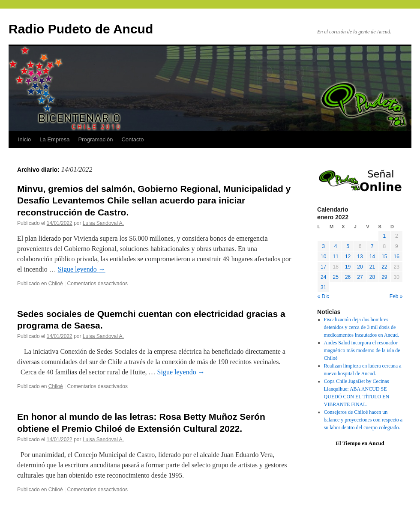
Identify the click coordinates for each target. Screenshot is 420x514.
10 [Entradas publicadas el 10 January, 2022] (323, 257)
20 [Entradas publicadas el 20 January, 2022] (360, 267)
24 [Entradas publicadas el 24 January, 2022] (323, 277)
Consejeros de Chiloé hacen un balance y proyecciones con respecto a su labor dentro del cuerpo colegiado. (363, 420)
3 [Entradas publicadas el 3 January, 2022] (323, 246)
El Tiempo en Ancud (360, 443)
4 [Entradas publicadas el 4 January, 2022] (336, 246)
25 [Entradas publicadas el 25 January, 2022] (335, 277)
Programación (95, 139)
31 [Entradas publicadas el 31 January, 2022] (323, 287)
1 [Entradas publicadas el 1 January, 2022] (384, 236)
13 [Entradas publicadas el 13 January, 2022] (360, 257)
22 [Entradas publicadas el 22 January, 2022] (384, 267)
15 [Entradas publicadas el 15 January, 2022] (384, 257)
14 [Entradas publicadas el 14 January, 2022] (372, 257)
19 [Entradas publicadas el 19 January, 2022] (348, 267)
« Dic (323, 296)
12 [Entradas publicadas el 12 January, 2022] (348, 257)
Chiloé (56, 284)
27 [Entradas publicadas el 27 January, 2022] (360, 277)
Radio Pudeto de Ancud (81, 29)
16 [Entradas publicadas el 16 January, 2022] (397, 257)
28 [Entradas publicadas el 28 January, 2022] (372, 277)
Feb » (396, 296)
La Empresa (54, 139)
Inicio (24, 139)
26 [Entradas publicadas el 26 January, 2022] (348, 277)
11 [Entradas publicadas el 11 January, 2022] (335, 257)
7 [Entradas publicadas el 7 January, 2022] (372, 246)
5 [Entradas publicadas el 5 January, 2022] (348, 246)
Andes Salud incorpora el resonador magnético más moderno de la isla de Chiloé (362, 350)
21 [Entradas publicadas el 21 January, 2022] (372, 267)
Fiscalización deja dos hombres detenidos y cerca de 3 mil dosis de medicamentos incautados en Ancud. (361, 327)
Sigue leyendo (82, 269)
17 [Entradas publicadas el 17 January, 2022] (323, 267)
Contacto (132, 139)
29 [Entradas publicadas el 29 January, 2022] (384, 277)
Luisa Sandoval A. (103, 223)
